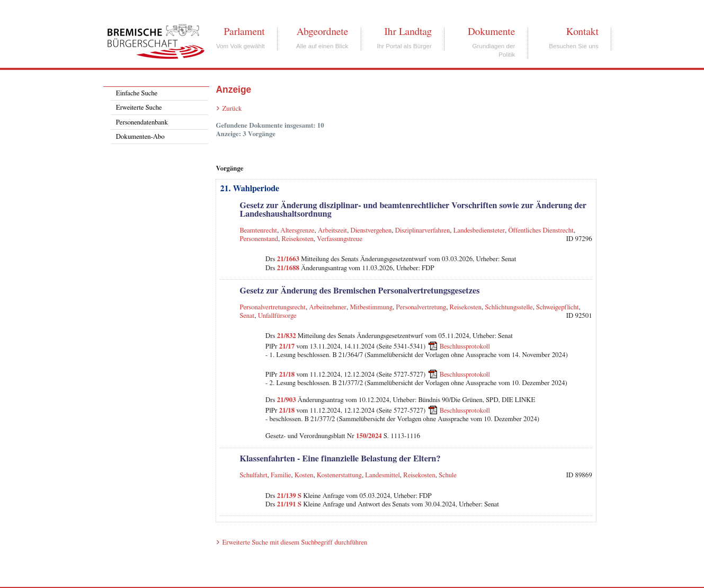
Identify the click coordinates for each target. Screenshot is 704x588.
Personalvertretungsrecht (272, 308)
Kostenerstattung (339, 475)
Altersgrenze (297, 231)
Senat (247, 316)
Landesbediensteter (479, 231)
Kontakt (582, 32)
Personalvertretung (421, 308)
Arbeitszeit (332, 231)
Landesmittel (382, 475)
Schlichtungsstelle (509, 308)
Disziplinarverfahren (423, 231)
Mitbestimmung (371, 308)
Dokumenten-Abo (140, 137)
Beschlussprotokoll (465, 347)
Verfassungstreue (340, 239)
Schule (448, 475)
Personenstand (259, 239)
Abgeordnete (323, 32)
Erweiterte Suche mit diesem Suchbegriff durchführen (295, 543)
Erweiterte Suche (139, 108)
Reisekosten (297, 239)
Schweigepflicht (557, 308)
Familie (281, 475)
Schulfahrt (253, 475)
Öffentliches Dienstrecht (541, 231)
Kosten (304, 475)
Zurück (232, 109)
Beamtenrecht (258, 231)
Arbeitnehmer (328, 308)
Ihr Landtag (408, 32)
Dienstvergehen (371, 231)
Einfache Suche (137, 93)
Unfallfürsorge (277, 316)
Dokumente (491, 32)
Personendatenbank (142, 123)
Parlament (244, 32)
